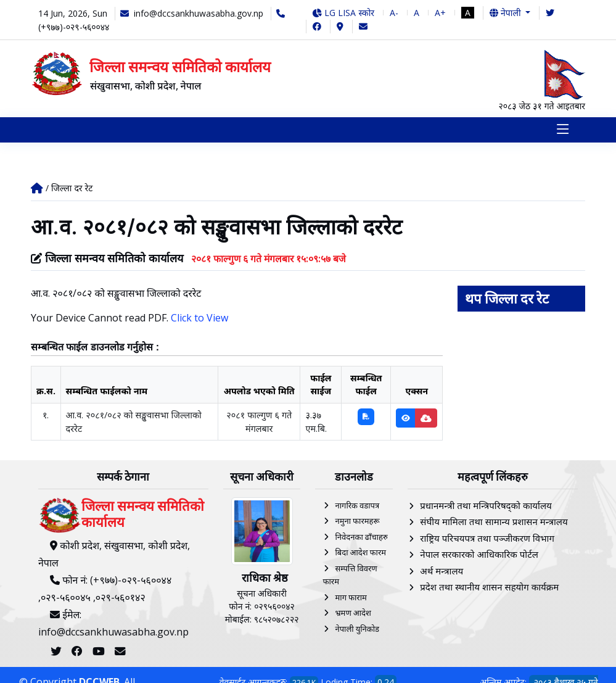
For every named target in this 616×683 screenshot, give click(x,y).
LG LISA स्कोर (343, 13)
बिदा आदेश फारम (360, 553)
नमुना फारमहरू (357, 522)
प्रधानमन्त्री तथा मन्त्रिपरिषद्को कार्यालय (486, 507)
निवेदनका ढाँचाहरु (361, 538)
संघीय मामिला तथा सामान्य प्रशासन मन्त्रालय (494, 523)
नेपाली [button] (506, 13)
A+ (440, 13)
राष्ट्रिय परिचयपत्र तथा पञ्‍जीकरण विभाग (487, 539)
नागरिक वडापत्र (357, 507)
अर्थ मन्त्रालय (441, 572)
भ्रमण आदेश (353, 614)
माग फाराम (351, 598)
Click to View (199, 319)
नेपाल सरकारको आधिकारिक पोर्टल (479, 555)
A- (394, 13)
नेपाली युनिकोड (357, 630)
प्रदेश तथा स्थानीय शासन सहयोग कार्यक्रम (489, 588)
